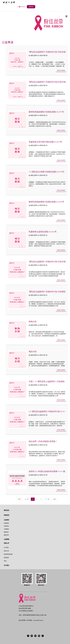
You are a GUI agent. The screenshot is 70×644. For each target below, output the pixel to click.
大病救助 (6, 529)
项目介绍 (33, 352)
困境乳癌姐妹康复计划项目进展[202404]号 (46, 202)
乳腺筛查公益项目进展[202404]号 (43, 232)
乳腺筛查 (6, 523)
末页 (54, 499)
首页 (19, 499)
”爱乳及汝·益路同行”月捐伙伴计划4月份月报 (47, 262)
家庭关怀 (6, 535)
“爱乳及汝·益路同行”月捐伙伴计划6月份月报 (47, 82)
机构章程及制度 (8, 554)
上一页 (27, 499)
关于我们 (6, 548)
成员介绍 (6, 551)
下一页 (47, 499)
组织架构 (6, 558)
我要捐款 (31, 7)
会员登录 (22, 7)
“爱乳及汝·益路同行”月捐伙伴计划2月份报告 (47, 292)
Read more (61, 70)
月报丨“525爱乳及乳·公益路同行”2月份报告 (47, 381)
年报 (5, 561)
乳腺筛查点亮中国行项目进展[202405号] (45, 142)
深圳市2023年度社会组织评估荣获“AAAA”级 (47, 471)
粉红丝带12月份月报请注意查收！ (43, 441)
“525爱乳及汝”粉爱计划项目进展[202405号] (47, 172)
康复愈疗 (6, 532)
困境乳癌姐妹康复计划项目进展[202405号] (46, 112)
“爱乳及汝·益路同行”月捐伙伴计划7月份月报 (47, 52)
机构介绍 (33, 322)
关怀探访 (6, 526)
